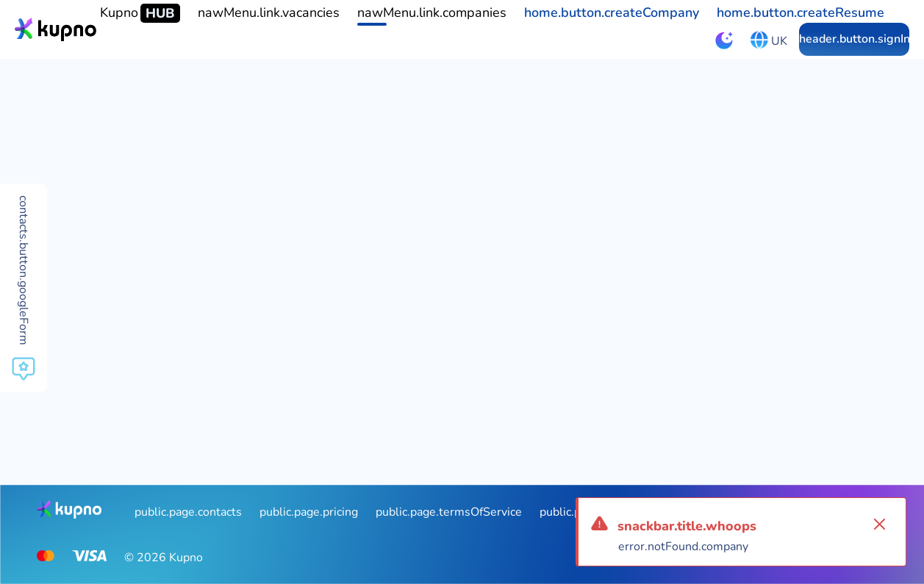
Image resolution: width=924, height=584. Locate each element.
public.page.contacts (188, 512)
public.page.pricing (309, 512)
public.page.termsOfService (449, 512)
